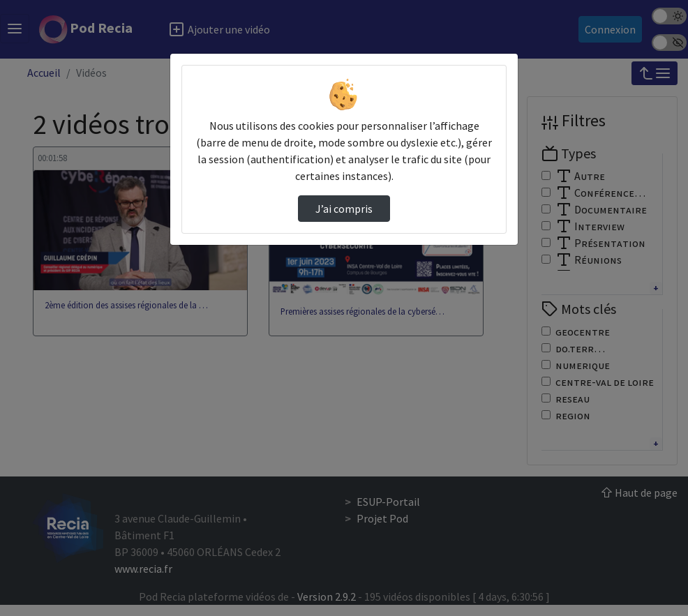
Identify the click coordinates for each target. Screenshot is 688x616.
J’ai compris (344, 209)
